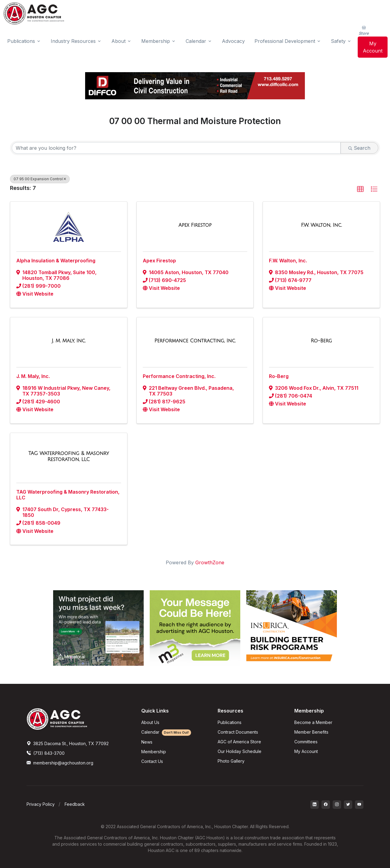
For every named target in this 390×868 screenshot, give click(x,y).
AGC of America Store (239, 742)
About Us (150, 722)
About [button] (118, 41)
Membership (154, 752)
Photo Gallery (231, 761)
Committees (306, 742)
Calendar (166, 732)
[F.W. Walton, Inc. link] (321, 225)
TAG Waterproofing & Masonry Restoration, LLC (68, 495)
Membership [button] (156, 41)
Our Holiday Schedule (240, 751)
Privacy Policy (41, 804)
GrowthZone (210, 562)
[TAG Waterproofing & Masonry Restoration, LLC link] (69, 456)
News (147, 742)
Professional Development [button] (285, 41)
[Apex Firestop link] (195, 225)
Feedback (75, 804)
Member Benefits (311, 732)
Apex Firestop (159, 261)
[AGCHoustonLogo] (57, 719)
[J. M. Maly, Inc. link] (69, 341)
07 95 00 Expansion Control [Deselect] (40, 179)
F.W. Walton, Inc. (288, 261)
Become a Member (313, 722)
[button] (360, 189)
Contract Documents (238, 732)
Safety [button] (338, 41)
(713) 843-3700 (46, 753)
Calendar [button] (196, 41)
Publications (230, 722)
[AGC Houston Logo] (34, 13)
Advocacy (233, 41)
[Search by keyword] (176, 148)
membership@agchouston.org (60, 763)
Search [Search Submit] (359, 148)
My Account (373, 47)
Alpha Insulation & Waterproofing (56, 261)
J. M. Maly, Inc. (33, 376)
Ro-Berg (279, 376)
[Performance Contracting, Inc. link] (195, 341)
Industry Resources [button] (73, 41)
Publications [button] (21, 41)
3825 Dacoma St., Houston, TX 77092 (68, 743)
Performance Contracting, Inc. (179, 376)
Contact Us (152, 761)
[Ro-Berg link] (321, 341)
